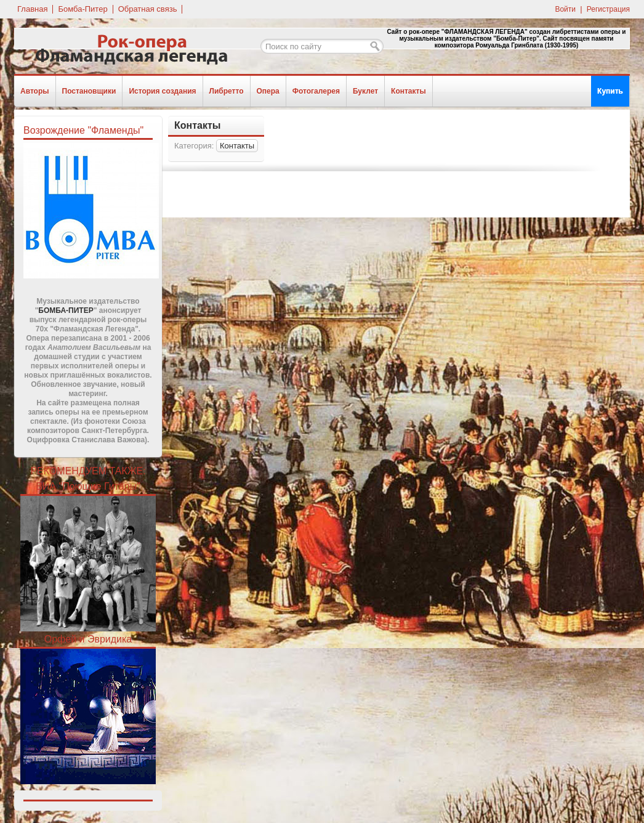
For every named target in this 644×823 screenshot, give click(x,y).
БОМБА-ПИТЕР (66, 310)
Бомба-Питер (83, 9)
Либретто (227, 91)
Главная (32, 9)
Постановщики (89, 91)
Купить (610, 91)
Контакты (409, 91)
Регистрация (608, 9)
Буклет (365, 91)
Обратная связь (148, 9)
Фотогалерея (316, 91)
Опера (268, 91)
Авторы (35, 91)
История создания (162, 91)
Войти (565, 9)
